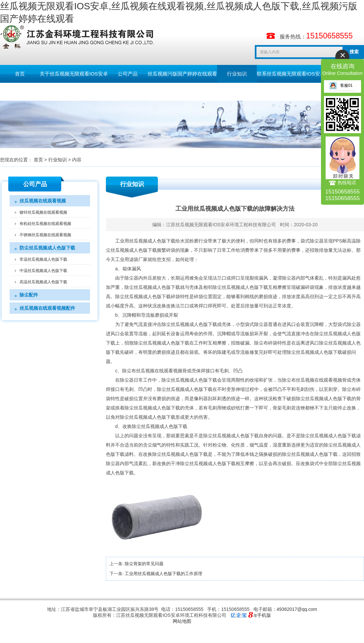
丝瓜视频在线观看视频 (43, 201)
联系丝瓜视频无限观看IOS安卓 (291, 74)
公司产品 (128, 74)
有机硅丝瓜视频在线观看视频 (45, 224)
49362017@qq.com (297, 609)
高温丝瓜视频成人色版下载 (43, 282)
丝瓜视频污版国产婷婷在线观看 (182, 74)
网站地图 (182, 621)
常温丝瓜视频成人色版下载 (43, 259)
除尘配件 (29, 295)
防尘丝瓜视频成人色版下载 (47, 248)
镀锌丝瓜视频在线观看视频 (43, 212)
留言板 (20, 92)
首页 (20, 74)
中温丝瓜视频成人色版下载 (43, 271)
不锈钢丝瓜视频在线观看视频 (45, 235)
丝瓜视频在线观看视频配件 (47, 308)
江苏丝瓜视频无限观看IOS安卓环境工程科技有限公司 (221, 225)
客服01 (341, 85)
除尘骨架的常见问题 (144, 564)
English (59, 92)
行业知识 (237, 74)
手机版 (264, 615)
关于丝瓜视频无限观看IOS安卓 (74, 74)
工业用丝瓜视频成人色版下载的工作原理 (163, 574)
